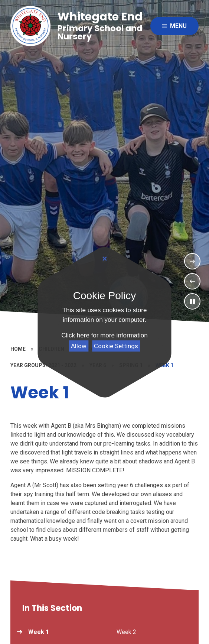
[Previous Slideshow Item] (192, 281)
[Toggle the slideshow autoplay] (192, 301)
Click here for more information (104, 335)
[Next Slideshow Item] (192, 261)
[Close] (104, 259)
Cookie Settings (116, 346)
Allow (79, 346)
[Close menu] (174, 26)
